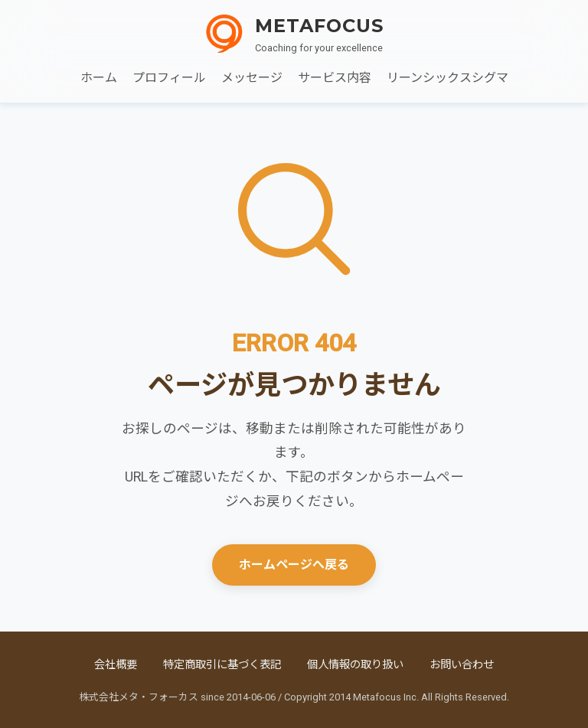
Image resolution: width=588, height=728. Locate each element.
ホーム (99, 78)
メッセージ (252, 78)
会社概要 (116, 665)
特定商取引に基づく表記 (222, 665)
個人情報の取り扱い (355, 665)
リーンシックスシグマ (448, 78)
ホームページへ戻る (294, 565)
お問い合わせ (462, 665)
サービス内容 (335, 78)
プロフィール (169, 78)
